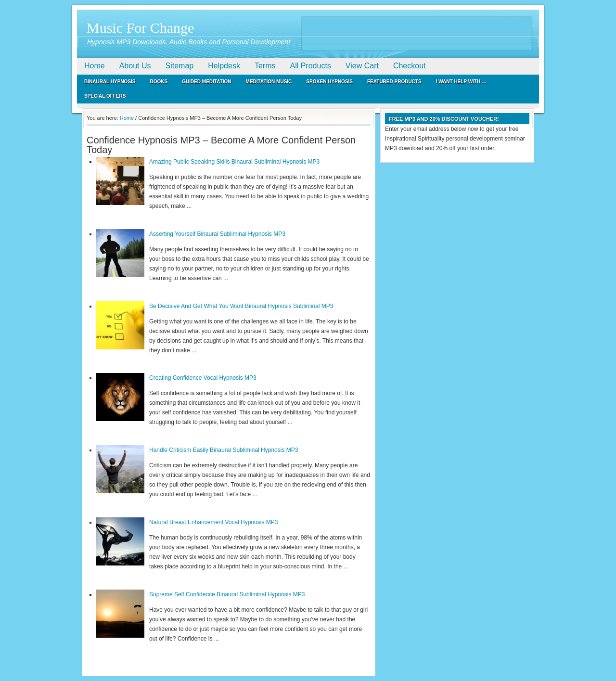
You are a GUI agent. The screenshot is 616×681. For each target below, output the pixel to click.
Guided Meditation (206, 82)
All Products (310, 66)
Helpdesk (224, 66)
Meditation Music (269, 82)
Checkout (410, 66)
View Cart (362, 66)
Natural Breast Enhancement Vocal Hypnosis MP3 (213, 522)
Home (95, 66)
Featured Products (394, 82)
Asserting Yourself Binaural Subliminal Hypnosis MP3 (217, 234)
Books (159, 82)
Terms (265, 66)
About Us (135, 66)
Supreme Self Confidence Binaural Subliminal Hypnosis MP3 (227, 594)
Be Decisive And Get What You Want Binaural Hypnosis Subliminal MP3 (241, 306)
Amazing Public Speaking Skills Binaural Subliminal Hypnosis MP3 (234, 162)
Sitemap (180, 66)
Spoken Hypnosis (329, 82)
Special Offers (105, 96)
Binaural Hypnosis (110, 82)
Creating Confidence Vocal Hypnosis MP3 (203, 378)
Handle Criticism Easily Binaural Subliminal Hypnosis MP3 (224, 450)
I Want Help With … (461, 82)
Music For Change (140, 28)
